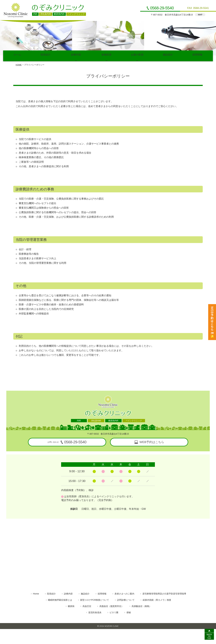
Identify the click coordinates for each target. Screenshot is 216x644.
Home (36, 593)
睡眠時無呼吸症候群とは (60, 599)
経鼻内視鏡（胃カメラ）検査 (157, 599)
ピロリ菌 (114, 612)
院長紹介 (46, 56)
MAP (200, 15)
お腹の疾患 (137, 56)
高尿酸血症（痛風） (141, 606)
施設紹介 (168, 56)
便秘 (129, 612)
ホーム (17, 56)
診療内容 (76, 56)
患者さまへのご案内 (124, 593)
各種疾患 (107, 56)
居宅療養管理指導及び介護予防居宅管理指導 (164, 593)
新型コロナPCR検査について (95, 599)
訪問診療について (126, 599)
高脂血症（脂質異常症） (111, 606)
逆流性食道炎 (95, 612)
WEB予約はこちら (152, 441)
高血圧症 (87, 606)
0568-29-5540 (162, 8)
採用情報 (197, 56)
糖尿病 (71, 606)
